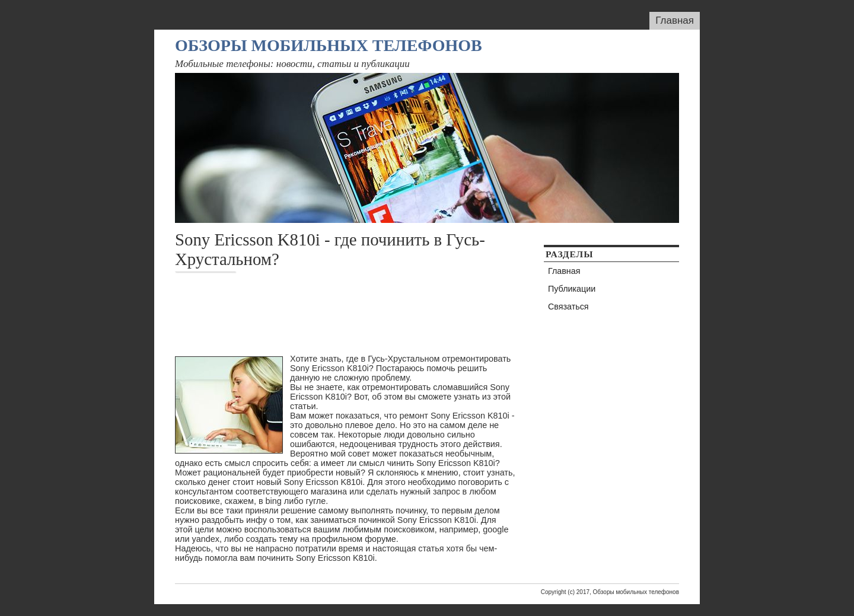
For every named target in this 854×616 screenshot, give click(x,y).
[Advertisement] (391, 314)
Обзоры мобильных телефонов (329, 45)
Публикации (572, 289)
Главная (675, 20)
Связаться (568, 307)
